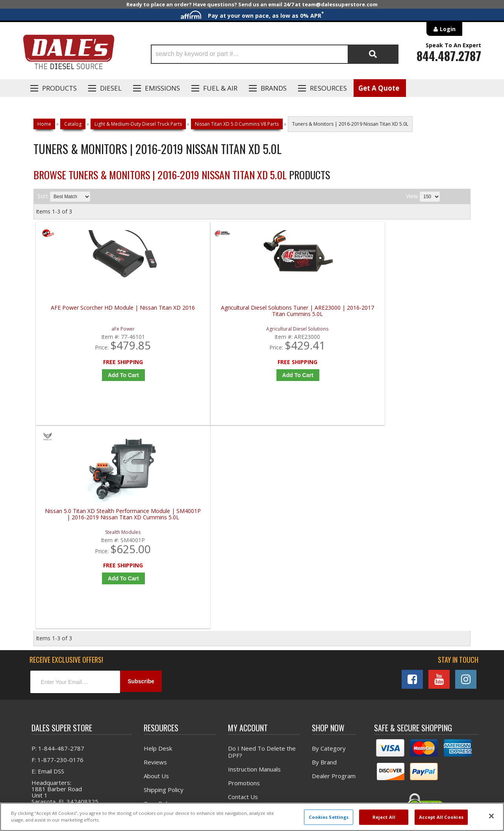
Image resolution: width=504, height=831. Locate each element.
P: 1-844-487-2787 (58, 553)
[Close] (491, 816)
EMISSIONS (162, 88)
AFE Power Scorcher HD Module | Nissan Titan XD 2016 (91, 311)
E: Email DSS (48, 576)
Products (59, 88)
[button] (275, 54)
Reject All (384, 817)
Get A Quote (379, 88)
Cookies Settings (329, 817)
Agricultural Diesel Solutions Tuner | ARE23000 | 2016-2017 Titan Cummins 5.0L (200, 314)
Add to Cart (92, 375)
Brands (274, 88)
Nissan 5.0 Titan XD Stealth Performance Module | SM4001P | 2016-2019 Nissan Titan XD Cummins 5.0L (309, 314)
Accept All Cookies (441, 817)
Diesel (111, 88)
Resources (328, 88)
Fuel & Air (220, 88)
